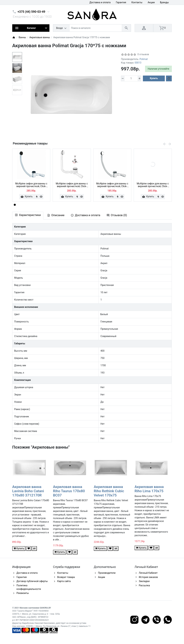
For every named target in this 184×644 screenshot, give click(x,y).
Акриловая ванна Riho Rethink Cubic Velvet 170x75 (109, 491)
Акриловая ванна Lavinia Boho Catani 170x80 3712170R (28, 491)
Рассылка (144, 585)
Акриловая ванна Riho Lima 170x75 (149, 489)
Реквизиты (23, 593)
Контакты (137, 2)
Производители (107, 573)
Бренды (164, 2)
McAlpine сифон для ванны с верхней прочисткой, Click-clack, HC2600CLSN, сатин (153, 185)
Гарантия (121, 2)
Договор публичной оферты (32, 581)
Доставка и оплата (100, 2)
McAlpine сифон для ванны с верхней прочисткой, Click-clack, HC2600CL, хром (112, 185)
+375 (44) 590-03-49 (31, 12)
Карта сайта (64, 581)
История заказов (148, 577)
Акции (151, 2)
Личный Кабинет (148, 573)
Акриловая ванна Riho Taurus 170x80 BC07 (69, 491)
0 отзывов (143, 54)
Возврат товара (66, 577)
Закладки (144, 581)
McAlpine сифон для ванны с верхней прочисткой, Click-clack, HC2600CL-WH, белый (72, 185)
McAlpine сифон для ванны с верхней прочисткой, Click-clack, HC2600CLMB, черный (31, 185)
